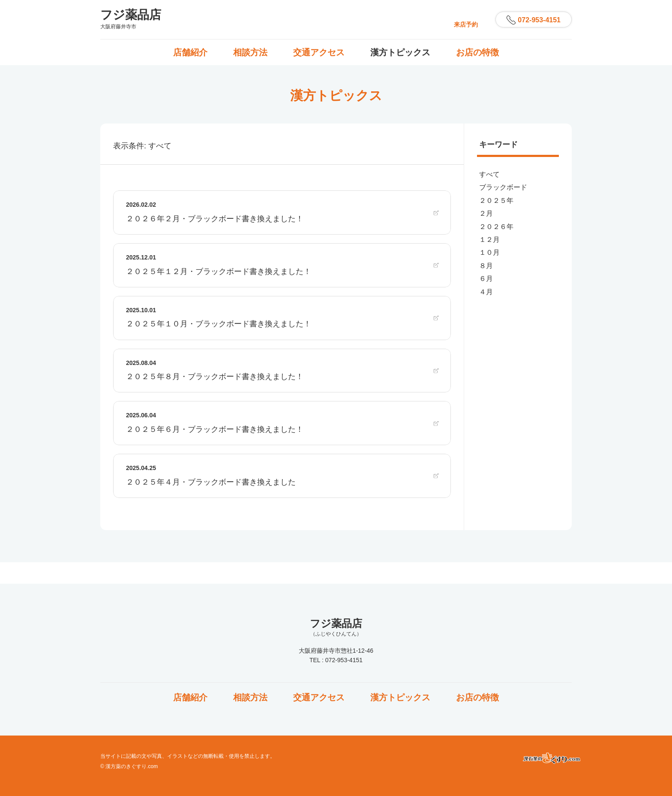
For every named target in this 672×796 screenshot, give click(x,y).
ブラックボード (503, 187)
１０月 (489, 252)
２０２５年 (496, 201)
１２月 (489, 240)
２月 (486, 213)
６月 (486, 279)
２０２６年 (496, 227)
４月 (486, 292)
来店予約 (466, 24)
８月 (486, 266)
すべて (489, 174)
